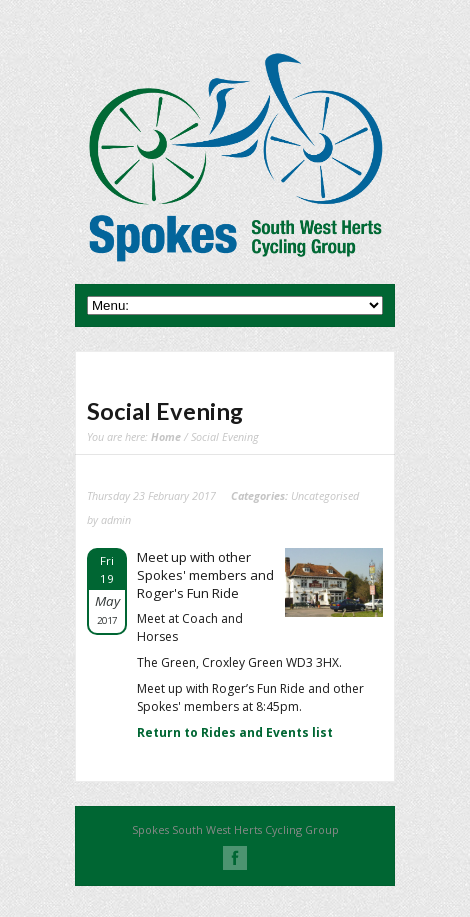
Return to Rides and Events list (235, 732)
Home (166, 436)
